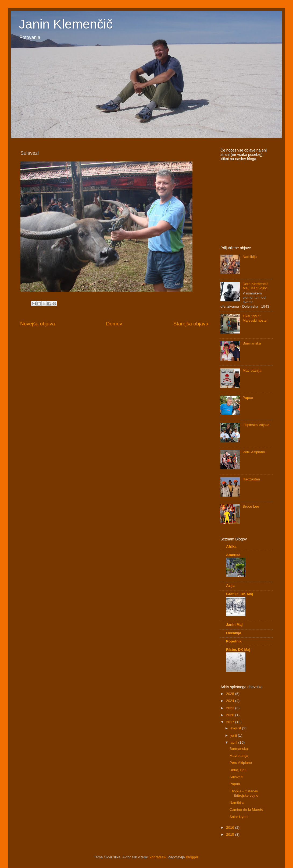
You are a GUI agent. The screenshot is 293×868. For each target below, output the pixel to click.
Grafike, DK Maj (240, 594)
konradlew (158, 857)
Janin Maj (234, 625)
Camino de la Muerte (246, 809)
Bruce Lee (251, 506)
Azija (230, 586)
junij (234, 735)
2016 (231, 827)
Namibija (250, 257)
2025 (231, 694)
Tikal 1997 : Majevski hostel (255, 318)
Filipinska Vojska (256, 425)
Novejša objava (37, 324)
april (234, 742)
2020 (231, 715)
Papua (248, 398)
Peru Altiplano (254, 452)
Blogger (192, 857)
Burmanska (252, 343)
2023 (231, 708)
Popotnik (234, 641)
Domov (114, 324)
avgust (236, 728)
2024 (231, 701)
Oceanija (234, 633)
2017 (231, 722)
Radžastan (251, 479)
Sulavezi (236, 777)
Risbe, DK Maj (238, 650)
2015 (231, 834)
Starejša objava (191, 324)
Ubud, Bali (238, 770)
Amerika (233, 555)
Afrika (231, 547)
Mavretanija (252, 370)
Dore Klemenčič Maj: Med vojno (255, 286)
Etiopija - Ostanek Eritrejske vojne (244, 793)
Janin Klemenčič (66, 24)
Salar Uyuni (239, 817)
